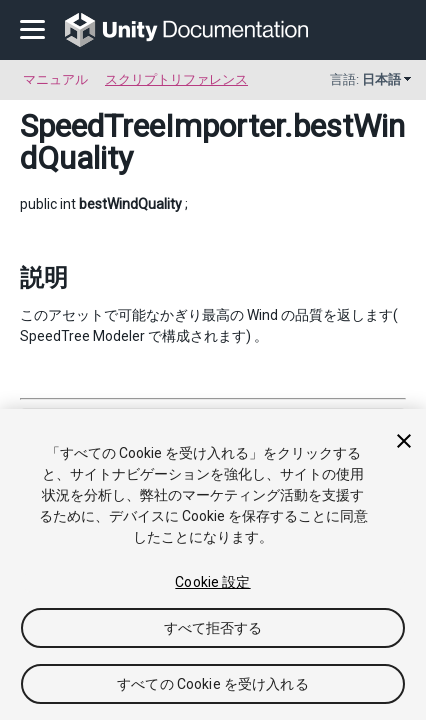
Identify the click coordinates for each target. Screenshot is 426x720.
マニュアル (55, 79)
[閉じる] (404, 441)
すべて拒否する (213, 628)
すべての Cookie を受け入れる (213, 684)
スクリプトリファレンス (176, 79)
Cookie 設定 (212, 582)
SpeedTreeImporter (152, 126)
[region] (213, 564)
